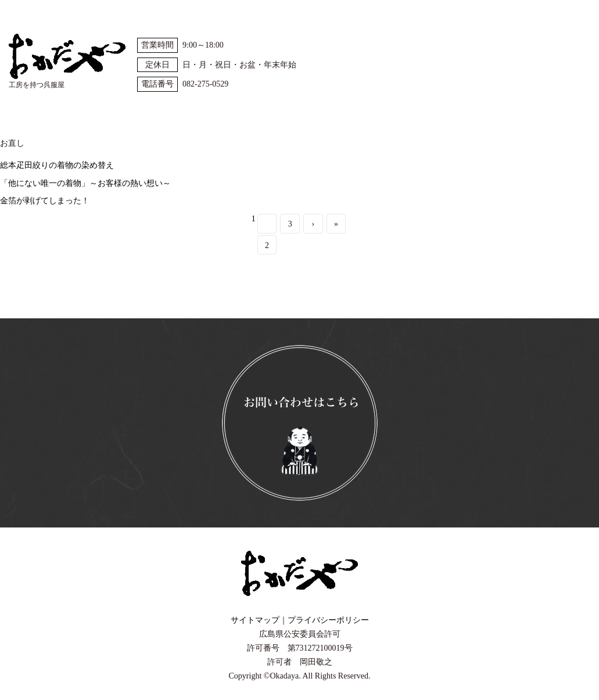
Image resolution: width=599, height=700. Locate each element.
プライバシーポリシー (328, 620)
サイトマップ (255, 620)
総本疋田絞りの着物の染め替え (57, 165)
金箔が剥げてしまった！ (45, 201)
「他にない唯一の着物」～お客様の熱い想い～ (85, 183)
